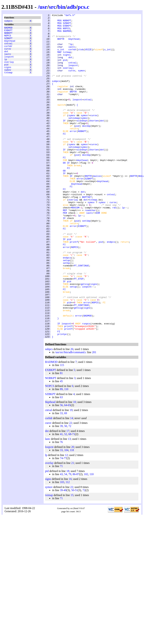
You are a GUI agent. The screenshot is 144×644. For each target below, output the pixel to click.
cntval (8, 48)
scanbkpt (82, 142)
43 (61, 539)
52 (65, 499)
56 (61, 470)
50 (65, 491)
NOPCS (8, 38)
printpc (62, 398)
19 (71, 475)
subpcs (8, 21)
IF (64, 142)
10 (74, 467)
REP (65, 250)
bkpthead (10, 44)
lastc (8, 60)
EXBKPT (8, 32)
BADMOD (8, 29)
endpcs (111, 288)
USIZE (88, 57)
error (73, 155)
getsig (85, 338)
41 (61, 499)
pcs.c (83, 7)
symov (8, 79)
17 (68, 496)
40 (65, 555)
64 (65, 470)
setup (66, 310)
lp (6, 67)
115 (62, 430)
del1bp (86, 148)
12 (66, 520)
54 (65, 539)
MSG (59, 22)
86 (74, 539)
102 (86, 539)
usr (43, 7)
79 (70, 539)
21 (73, 528)
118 (72, 515)
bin (61, 7)
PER (65, 253)
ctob (81, 57)
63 (61, 462)
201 (94, 417)
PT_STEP (79, 332)
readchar (90, 250)
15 (72, 560)
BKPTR (61, 44)
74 (61, 523)
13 (69, 504)
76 (61, 507)
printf (74, 288)
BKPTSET (87, 234)
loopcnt (9, 63)
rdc (114, 247)
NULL (141, 209)
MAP (59, 60)
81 (61, 438)
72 (70, 491)
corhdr (8, 51)
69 (65, 478)
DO (64, 193)
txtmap (8, 82)
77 (65, 523)
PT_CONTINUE (82, 316)
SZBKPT (8, 41)
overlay (9, 70)
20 (73, 512)
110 (66, 454)
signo (8, 76)
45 (61, 446)
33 (61, 478)
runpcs (86, 386)
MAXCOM (75, 247)
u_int (61, 57)
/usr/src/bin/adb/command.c (71, 417)
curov (8, 54)
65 (69, 470)
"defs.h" (70, 16)
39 (61, 491)
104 (66, 515)
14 (71, 483)
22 (71, 488)
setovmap (74, 139)
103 (62, 547)
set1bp (86, 262)
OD (64, 202)
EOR (98, 253)
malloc (97, 209)
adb (71, 7)
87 (78, 539)
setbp (66, 313)
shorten (94, 142)
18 (68, 536)
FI (64, 158)
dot (6, 57)
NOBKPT (8, 35)
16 (70, 544)
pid (6, 73)
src (52, 7)
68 (70, 499)
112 (68, 547)
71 (74, 499)
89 (61, 454)
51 (76, 555)
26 (72, 414)
